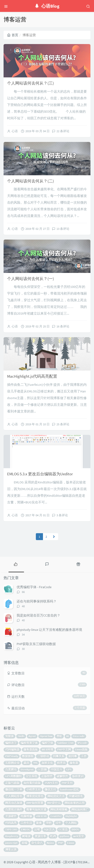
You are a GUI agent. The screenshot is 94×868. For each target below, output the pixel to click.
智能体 (9, 736)
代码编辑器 (12, 750)
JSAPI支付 (51, 783)
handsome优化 (69, 790)
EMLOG (26, 830)
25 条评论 (63, 424)
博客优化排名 (35, 796)
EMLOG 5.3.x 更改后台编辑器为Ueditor (40, 474)
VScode (82, 743)
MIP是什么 (54, 803)
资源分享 (40, 836)
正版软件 (47, 776)
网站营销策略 (59, 810)
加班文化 (47, 763)
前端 (24, 843)
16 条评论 (63, 326)
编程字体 (47, 743)
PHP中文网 (64, 750)
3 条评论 (62, 515)
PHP (61, 843)
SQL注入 (49, 830)
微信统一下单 (14, 790)
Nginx (50, 843)
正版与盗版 (12, 783)
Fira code (79, 736)
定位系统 (32, 776)
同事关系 (59, 756)
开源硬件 (11, 816)
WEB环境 (47, 750)
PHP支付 (67, 783)
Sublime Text (65, 743)
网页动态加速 (14, 803)
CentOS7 (56, 816)
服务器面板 (31, 750)
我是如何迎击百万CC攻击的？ (38, 615)
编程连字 (11, 743)
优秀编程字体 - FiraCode (34, 587)
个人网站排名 (14, 796)
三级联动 (43, 756)
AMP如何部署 (35, 803)
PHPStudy (12, 756)
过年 (58, 823)
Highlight (71, 816)
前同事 (73, 756)
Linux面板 (81, 750)
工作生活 (26, 823)
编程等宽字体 (29, 743)
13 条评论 (63, 229)
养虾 (59, 736)
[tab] (16, 564)
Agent (32, 736)
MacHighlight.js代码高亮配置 (32, 376)
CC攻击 (63, 830)
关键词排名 (76, 796)
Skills (21, 736)
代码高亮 (11, 823)
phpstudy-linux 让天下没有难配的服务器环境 (49, 630)
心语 (15, 131)
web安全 (79, 836)
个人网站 (71, 823)
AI (68, 736)
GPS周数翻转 (14, 776)
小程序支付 (33, 790)
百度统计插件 (14, 810)
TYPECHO (11, 830)
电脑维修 (26, 816)
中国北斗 (56, 770)
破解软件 (62, 776)
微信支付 (50, 790)
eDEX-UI (41, 816)
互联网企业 (12, 763)
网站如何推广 (80, 810)
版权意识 (78, 776)
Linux (71, 843)
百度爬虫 (11, 770)
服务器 (74, 763)
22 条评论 (63, 131)
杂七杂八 (37, 843)
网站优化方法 (56, 796)
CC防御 (42, 770)
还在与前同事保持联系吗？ (37, 601)
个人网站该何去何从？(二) (31, 181)
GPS (69, 770)
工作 (84, 756)
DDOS (75, 830)
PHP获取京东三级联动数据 (36, 644)
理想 (49, 823)
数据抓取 (28, 756)
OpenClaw (46, 736)
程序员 (61, 763)
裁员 (26, 763)
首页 (13, 35)
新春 (39, 823)
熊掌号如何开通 (36, 810)
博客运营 (11, 850)
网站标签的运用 (75, 803)
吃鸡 (53, 836)
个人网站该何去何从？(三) (31, 83)
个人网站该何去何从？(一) (31, 279)
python (64, 836)
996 (35, 763)
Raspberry (12, 836)
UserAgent (27, 770)
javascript (11, 843)
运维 (37, 830)
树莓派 (26, 836)
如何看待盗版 (32, 783)
